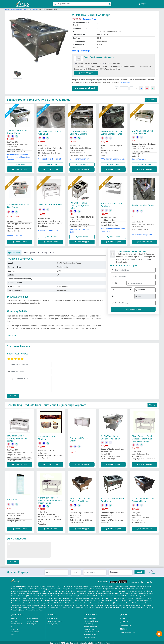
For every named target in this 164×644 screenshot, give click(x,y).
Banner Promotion (90, 625)
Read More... (126, 81)
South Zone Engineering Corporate (99, 56)
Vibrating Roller (95, 586)
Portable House (46, 590)
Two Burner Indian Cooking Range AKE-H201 (79, 204)
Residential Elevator (114, 588)
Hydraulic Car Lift (128, 588)
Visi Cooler (12, 498)
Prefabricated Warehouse (52, 593)
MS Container (132, 590)
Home (7, 8)
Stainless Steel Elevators (19, 590)
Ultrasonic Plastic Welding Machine (59, 602)
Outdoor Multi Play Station (65, 586)
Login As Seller (89, 636)
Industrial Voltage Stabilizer (139, 595)
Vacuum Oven (110, 593)
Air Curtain (97, 600)
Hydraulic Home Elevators (97, 588)
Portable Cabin (49, 586)
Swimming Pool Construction (60, 607)
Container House (98, 593)
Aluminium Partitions (144, 586)
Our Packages (89, 623)
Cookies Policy (53, 617)
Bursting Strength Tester (123, 597)
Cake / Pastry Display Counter (28, 600)
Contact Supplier (87, 72)
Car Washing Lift (83, 604)
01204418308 (125, 617)
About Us (14, 617)
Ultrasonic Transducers (80, 602)
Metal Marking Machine (63, 600)
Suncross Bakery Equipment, (50, 158)
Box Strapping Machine (47, 588)
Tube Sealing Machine (109, 586)
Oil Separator (105, 595)
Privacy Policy (53, 623)
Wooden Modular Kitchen (43, 604)
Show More (151, 99)
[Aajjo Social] (139, 581)
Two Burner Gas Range (143, 204)
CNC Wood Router (34, 595)
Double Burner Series (30, 8)
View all (152, 404)
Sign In (143, 3)
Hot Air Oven (121, 593)
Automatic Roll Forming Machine (113, 600)
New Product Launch (91, 631)
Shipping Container (84, 593)
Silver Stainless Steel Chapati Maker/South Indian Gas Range (142, 438)
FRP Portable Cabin (119, 590)
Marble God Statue (78, 600)
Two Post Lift (94, 604)
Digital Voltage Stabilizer (19, 597)
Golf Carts (148, 607)
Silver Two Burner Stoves (50, 203)
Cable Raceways (40, 602)
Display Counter (81, 588)
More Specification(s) (81, 50)
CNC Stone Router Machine (67, 595)
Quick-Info (14, 628)
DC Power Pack (132, 593)
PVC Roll (89, 600)
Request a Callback (85, 87)
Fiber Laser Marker (47, 600)
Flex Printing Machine (49, 595)
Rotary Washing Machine (120, 595)
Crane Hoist (78, 597)
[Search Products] (54, 3)
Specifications (14, 251)
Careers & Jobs (33, 620)
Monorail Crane (89, 597)
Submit (13, 395)
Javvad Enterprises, (140, 158)
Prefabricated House (69, 593)
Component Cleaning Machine (89, 595)
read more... (12, 334)
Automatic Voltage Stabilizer (38, 597)
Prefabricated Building (34, 593)
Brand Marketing (90, 628)
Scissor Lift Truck (141, 588)
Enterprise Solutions (91, 633)
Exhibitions (15, 631)
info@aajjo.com (125, 624)
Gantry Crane (68, 597)
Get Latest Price (89, 18)
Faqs (13, 633)
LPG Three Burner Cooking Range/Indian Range (18, 437)
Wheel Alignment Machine (109, 604)
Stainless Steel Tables (31, 588)
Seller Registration (91, 617)
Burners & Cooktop (17, 8)
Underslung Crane (56, 597)
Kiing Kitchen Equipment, (79, 158)
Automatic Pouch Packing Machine (126, 602)
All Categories (32, 623)
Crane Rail (99, 597)
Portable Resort (91, 590)
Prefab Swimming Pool (26, 607)
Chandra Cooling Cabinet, (49, 229)
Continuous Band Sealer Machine (101, 602)
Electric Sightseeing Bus (135, 607)
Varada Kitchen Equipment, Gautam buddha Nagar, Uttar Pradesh (19, 156)
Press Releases (33, 617)
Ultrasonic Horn (27, 602)
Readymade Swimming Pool (97, 607)
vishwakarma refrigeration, (142, 234)
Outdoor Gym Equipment (117, 607)
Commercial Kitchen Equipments (137, 600)
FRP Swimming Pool (42, 607)
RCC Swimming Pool (79, 607)
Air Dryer (30, 604)
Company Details (46, 251)
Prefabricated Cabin (145, 590)
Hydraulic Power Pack (18, 595)
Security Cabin (34, 590)
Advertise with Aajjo (91, 620)
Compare (152, 571)
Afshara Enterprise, (15, 234)
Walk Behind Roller (82, 586)
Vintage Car (15, 609)
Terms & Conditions (55, 620)
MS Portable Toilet (78, 590)
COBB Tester (108, 597)
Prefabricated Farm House (62, 590)
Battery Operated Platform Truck (31, 609)
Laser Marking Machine (35, 586)
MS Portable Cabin (105, 590)
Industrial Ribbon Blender (127, 586)
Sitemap (14, 620)
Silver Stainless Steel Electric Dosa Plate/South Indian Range (50, 499)
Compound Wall (16, 588)
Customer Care (16, 623)
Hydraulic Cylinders (145, 593)
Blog (12, 625)
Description (29, 251)
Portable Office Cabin (18, 593)
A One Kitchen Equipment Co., (113, 158)
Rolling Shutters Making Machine (64, 604)
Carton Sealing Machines (66, 588)
